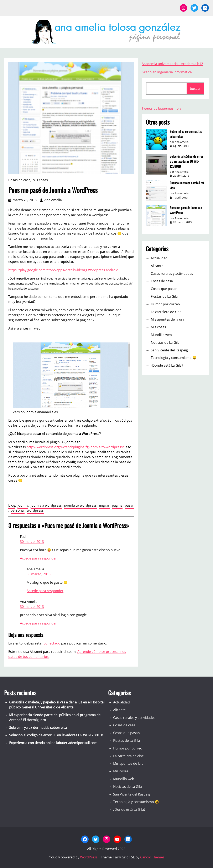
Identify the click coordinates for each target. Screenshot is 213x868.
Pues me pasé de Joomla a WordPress (186, 210)
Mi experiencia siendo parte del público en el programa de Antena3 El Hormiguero (55, 717)
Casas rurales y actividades (172, 274)
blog (12, 505)
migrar (104, 505)
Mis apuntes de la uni (167, 319)
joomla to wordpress (80, 505)
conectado (52, 643)
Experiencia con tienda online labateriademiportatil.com (53, 743)
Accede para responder (38, 558)
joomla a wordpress (46, 505)
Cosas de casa (19, 180)
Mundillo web (161, 335)
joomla (23, 505)
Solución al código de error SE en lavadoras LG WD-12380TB (186, 161)
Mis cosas (40, 180)
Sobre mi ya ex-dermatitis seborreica (186, 134)
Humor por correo (165, 304)
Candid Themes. (153, 857)
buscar (195, 89)
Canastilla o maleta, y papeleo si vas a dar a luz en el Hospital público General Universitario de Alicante (57, 705)
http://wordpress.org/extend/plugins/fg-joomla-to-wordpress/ (76, 447)
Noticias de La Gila (165, 342)
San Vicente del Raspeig (169, 350)
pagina (117, 505)
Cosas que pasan (164, 289)
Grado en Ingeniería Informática (167, 72)
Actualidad (159, 258)
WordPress (89, 857)
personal (18, 510)
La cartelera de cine (166, 312)
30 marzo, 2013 (32, 542)
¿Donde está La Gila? (167, 365)
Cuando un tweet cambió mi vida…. (187, 185)
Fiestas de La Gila (164, 296)
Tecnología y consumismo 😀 (174, 358)
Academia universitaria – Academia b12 (172, 64)
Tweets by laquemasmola (162, 108)
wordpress (35, 510)
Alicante (157, 266)
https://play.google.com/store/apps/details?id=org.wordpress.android (63, 270)
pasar (129, 505)
